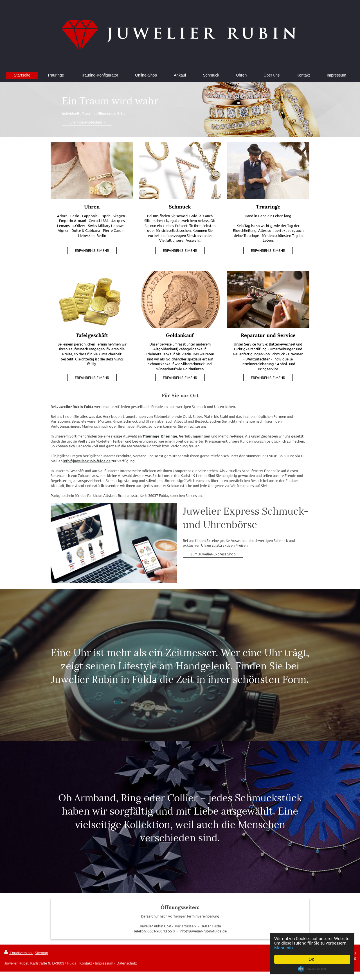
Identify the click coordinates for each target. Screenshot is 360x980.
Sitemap (41, 953)
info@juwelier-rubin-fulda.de (87, 461)
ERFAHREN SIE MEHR (92, 250)
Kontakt (85, 963)
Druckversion (18, 953)
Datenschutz (127, 963)
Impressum (104, 963)
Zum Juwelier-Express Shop (213, 554)
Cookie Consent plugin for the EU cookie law (312, 969)
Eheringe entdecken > (87, 122)
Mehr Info (308, 948)
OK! (312, 959)
